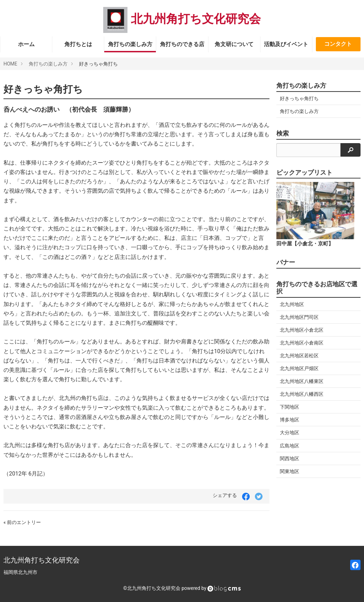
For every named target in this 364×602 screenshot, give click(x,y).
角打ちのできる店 (182, 44)
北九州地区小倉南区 (302, 343)
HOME (10, 64)
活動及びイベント (286, 44)
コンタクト (338, 44)
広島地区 (290, 446)
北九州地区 (292, 304)
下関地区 (290, 407)
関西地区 (290, 459)
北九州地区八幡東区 (302, 381)
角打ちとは (78, 44)
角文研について (234, 44)
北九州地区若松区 (299, 356)
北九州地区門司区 (299, 317)
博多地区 (290, 420)
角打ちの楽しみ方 (130, 44)
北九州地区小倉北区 (302, 330)
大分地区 (290, 433)
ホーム (26, 44)
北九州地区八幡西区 (302, 394)
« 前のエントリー (22, 522)
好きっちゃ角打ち (299, 98)
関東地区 (290, 471)
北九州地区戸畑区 (299, 368)
